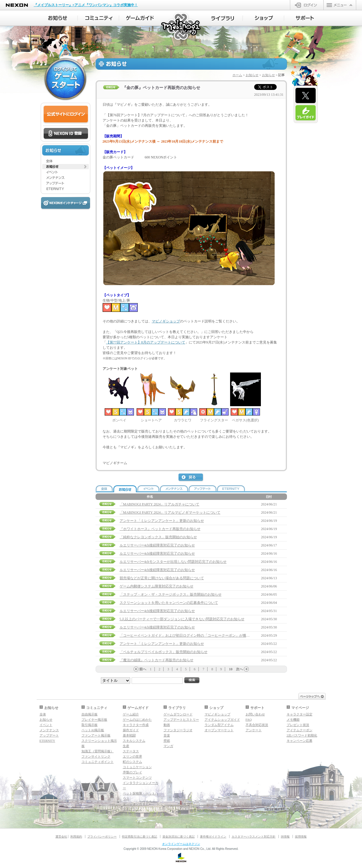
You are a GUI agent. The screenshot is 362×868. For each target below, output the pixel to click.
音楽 (167, 735)
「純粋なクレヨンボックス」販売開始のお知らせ (158, 537)
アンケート (254, 730)
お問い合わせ (255, 714)
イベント (46, 725)
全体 (43, 714)
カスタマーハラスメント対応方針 (254, 837)
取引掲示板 (90, 725)
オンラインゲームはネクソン (181, 844)
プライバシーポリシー (102, 837)
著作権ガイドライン (213, 837)
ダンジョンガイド (136, 804)
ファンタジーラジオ (178, 730)
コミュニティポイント (98, 762)
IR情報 (285, 837)
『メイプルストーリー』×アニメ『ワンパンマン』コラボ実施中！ (86, 5)
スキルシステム (134, 741)
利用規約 (76, 837)
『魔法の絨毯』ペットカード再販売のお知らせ (157, 660)
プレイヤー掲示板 (94, 720)
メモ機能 (293, 720)
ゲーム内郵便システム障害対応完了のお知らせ (157, 586)
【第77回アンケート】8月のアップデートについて (146, 342)
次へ (239, 669)
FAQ (249, 720)
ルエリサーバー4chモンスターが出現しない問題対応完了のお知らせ (173, 562)
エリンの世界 (132, 756)
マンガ (168, 746)
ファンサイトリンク (96, 756)
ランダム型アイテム (219, 725)
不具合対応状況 (257, 725)
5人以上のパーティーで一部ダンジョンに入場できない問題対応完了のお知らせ (182, 619)
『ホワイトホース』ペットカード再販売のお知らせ (160, 529)
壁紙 (167, 741)
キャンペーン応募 (300, 741)
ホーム (237, 75)
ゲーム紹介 (131, 714)
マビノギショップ (166, 321)
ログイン (307, 5)
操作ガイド (131, 730)
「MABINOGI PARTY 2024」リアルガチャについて (159, 504)
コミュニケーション (137, 767)
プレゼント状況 (298, 725)
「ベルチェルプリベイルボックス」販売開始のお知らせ (164, 652)
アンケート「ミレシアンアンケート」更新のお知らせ (162, 521)
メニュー (340, 5)
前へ (143, 669)
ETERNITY (47, 741)
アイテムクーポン (300, 730)
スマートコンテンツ (137, 778)
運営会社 (61, 837)
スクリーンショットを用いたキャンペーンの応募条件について (169, 603)
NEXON (17, 5)
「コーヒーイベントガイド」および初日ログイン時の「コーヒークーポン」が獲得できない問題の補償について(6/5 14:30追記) (219, 635)
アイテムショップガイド (222, 720)
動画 (167, 725)
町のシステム (132, 762)
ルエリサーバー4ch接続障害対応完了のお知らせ (157, 545)
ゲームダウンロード (178, 714)
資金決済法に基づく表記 (179, 837)
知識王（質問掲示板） (98, 751)
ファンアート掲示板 (96, 735)
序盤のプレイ (132, 772)
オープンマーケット (219, 730)
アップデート (49, 735)
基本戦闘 (129, 735)
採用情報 (301, 837)
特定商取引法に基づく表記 (140, 837)
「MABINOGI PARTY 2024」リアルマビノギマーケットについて (170, 512)
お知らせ (252, 75)
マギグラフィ (132, 809)
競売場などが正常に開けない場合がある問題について (162, 578)
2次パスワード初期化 (302, 735)
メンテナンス (49, 730)
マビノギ (181, 27)
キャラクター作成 (136, 725)
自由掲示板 (90, 714)
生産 (126, 746)
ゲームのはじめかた (137, 720)
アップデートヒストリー (181, 720)
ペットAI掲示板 (93, 730)
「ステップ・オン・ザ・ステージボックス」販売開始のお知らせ (171, 594)
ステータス (131, 751)
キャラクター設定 (300, 714)
